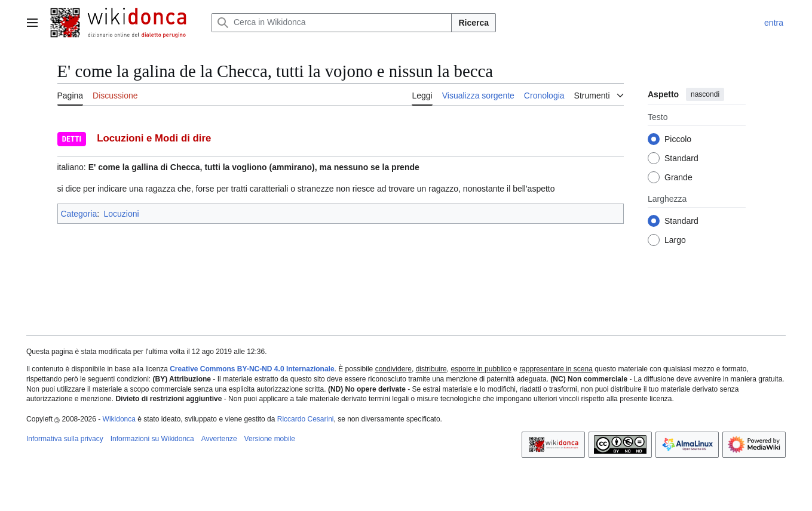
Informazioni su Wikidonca (152, 439)
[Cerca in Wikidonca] (332, 23)
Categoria (79, 214)
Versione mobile (270, 439)
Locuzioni (121, 214)
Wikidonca (119, 419)
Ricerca (474, 23)
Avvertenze (219, 439)
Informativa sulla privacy (65, 439)
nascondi (705, 94)
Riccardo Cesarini (306, 419)
